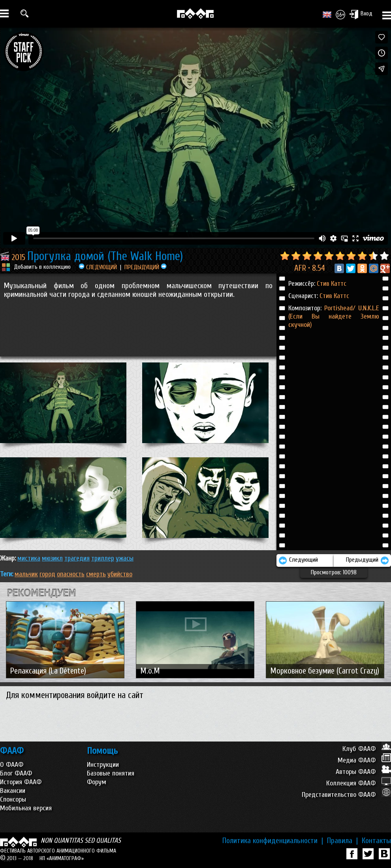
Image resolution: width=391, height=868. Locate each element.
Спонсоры (13, 799)
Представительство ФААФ (346, 795)
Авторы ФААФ (363, 772)
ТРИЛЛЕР (103, 558)
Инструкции (103, 765)
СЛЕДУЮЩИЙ (98, 267)
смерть (96, 574)
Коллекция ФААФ (359, 783)
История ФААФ (21, 782)
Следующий (298, 560)
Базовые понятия (111, 773)
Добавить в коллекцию (42, 267)
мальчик (26, 574)
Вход (361, 14)
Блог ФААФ (16, 773)
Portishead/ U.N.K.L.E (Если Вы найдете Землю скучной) (334, 316)
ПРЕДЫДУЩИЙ (146, 267)
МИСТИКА (29, 558)
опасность (71, 574)
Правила (342, 841)
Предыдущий (368, 560)
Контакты (376, 841)
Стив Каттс (332, 284)
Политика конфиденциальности (273, 841)
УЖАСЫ (125, 558)
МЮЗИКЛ (52, 558)
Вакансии (13, 791)
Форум (97, 782)
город (47, 574)
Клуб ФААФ (367, 749)
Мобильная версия (26, 808)
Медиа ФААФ (364, 760)
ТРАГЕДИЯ (77, 558)
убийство (120, 574)
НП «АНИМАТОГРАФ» (62, 858)
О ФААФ (12, 765)
